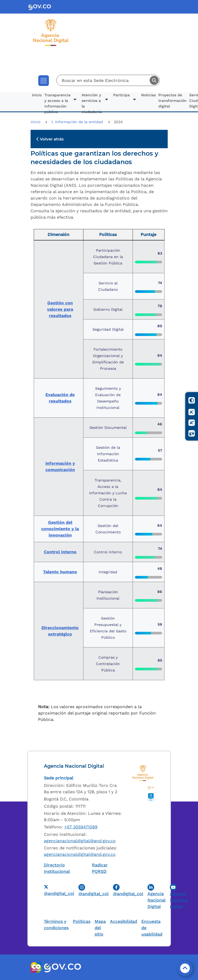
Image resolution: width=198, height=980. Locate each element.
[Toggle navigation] (44, 81)
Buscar (154, 80)
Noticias (148, 95)
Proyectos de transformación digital (172, 101)
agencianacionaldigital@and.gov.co (80, 841)
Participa (121, 95)
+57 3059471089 (81, 827)
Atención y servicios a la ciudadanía (92, 102)
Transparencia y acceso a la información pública (57, 102)
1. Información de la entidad (78, 122)
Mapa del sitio (100, 928)
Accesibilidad (124, 921)
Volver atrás (50, 139)
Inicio (37, 95)
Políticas (82, 921)
